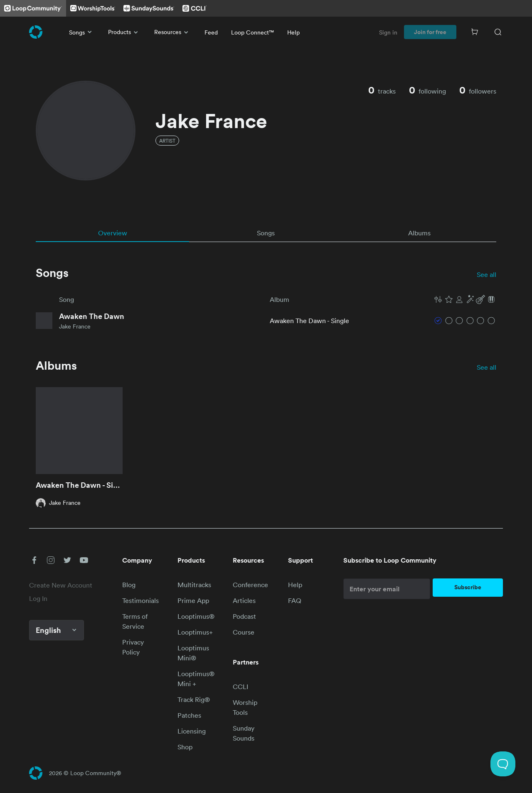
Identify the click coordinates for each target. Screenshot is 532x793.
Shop (185, 747)
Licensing (192, 731)
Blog (129, 585)
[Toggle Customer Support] (503, 764)
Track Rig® (194, 699)
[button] (465, 299)
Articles (244, 600)
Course (244, 632)
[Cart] (475, 32)
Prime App (193, 600)
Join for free (430, 32)
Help (293, 32)
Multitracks (194, 585)
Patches (189, 715)
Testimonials (140, 600)
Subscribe (468, 587)
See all (486, 274)
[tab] (112, 233)
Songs (82, 32)
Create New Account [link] (61, 585)
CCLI (240, 687)
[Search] (498, 32)
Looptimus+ (195, 632)
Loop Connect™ (252, 32)
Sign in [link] (388, 32)
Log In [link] (38, 598)
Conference (250, 585)
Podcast (244, 616)
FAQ (295, 600)
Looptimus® (196, 616)
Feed (211, 32)
